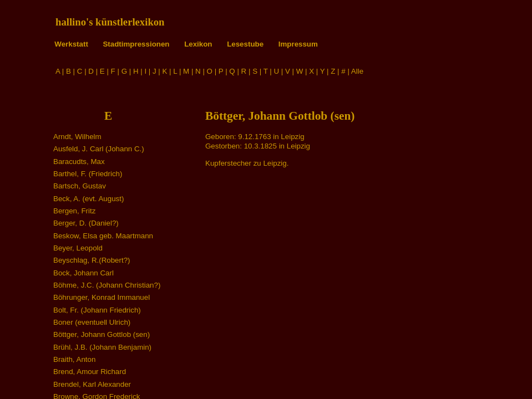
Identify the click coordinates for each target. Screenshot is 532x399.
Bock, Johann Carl (83, 273)
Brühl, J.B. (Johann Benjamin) (102, 347)
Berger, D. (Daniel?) (86, 223)
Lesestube (245, 44)
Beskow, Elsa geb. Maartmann (103, 236)
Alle (357, 71)
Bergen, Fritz (74, 211)
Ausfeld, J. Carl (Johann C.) (99, 149)
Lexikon (198, 44)
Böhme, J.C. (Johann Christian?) (107, 285)
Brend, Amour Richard (90, 372)
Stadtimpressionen (136, 44)
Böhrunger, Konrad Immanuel (102, 297)
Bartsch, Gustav (80, 186)
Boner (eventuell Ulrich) (92, 322)
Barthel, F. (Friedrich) (88, 174)
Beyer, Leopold (78, 248)
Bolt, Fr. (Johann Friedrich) (97, 310)
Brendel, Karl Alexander (92, 384)
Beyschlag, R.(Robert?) (92, 260)
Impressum (298, 44)
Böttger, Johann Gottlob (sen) (102, 334)
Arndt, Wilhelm (77, 137)
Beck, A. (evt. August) (88, 199)
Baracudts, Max (79, 162)
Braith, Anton (74, 359)
